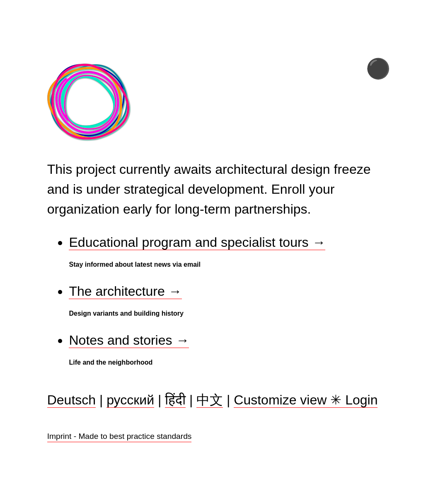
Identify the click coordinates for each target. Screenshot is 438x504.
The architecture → (125, 291)
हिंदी (175, 400)
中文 (210, 400)
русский (130, 400)
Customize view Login (306, 401)
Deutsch (71, 400)
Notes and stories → (129, 340)
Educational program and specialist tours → (197, 242)
